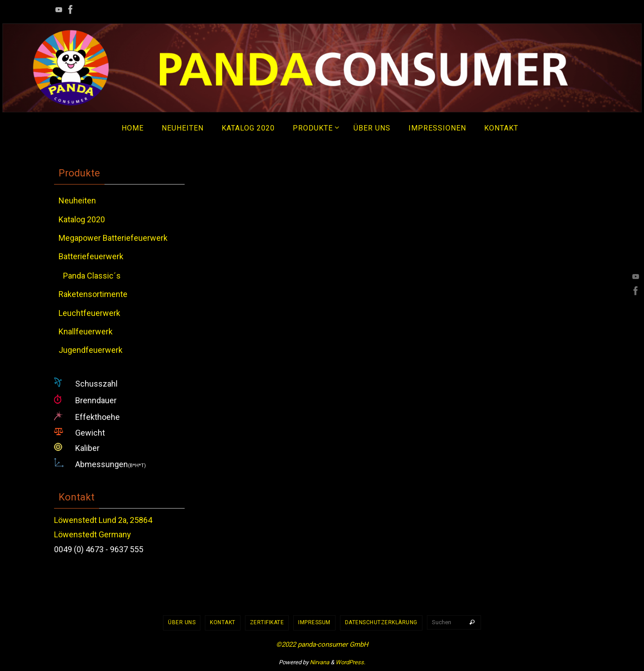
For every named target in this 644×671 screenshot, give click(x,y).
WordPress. (350, 662)
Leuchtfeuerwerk (89, 313)
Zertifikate (267, 622)
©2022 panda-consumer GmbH (322, 644)
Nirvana (320, 662)
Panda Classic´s (92, 276)
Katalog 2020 (82, 219)
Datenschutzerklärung (381, 622)
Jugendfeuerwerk (91, 350)
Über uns (182, 622)
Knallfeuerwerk (86, 331)
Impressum (314, 622)
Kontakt (223, 622)
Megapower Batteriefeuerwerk (113, 238)
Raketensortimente (93, 294)
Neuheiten (77, 200)
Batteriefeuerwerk (91, 256)
